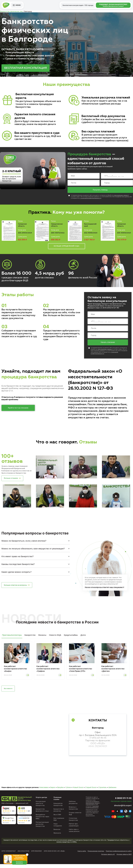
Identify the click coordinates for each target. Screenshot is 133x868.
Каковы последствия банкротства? (18, 566)
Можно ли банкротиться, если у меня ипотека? (24, 543)
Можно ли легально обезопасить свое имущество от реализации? (33, 551)
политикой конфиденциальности (92, 811)
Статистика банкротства (73, 823)
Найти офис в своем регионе (74, 834)
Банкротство (30, 637)
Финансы (42, 637)
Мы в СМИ (57, 818)
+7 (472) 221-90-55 (98, 742)
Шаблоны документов (73, 806)
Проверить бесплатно (20, 865)
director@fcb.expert (122, 809)
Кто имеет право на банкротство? (18, 559)
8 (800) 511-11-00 (121, 802)
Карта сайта (82, 855)
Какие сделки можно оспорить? (16, 574)
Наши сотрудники (57, 829)
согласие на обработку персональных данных (93, 806)
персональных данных (121, 196)
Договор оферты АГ (108, 858)
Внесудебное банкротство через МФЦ (42, 820)
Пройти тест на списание (18, 409)
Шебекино (112, 791)
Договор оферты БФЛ (124, 858)
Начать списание (108, 343)
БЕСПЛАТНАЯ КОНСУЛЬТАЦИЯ (26, 68)
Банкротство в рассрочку (58, 814)
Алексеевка (44, 791)
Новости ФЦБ (55, 637)
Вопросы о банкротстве (73, 812)
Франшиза (57, 837)
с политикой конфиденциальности (91, 199)
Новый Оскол (78, 791)
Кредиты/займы (71, 637)
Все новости (9, 692)
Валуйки (60, 791)
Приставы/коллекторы (12, 637)
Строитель (102, 791)
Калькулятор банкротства (57, 808)
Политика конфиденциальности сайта (119, 855)
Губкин (68, 791)
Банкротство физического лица (42, 814)
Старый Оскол (91, 791)
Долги (83, 637)
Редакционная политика (96, 855)
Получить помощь (100, 190)
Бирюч (53, 791)
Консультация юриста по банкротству (40, 807)
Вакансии (56, 833)
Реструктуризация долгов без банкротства (42, 828)
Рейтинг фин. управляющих (74, 829)
